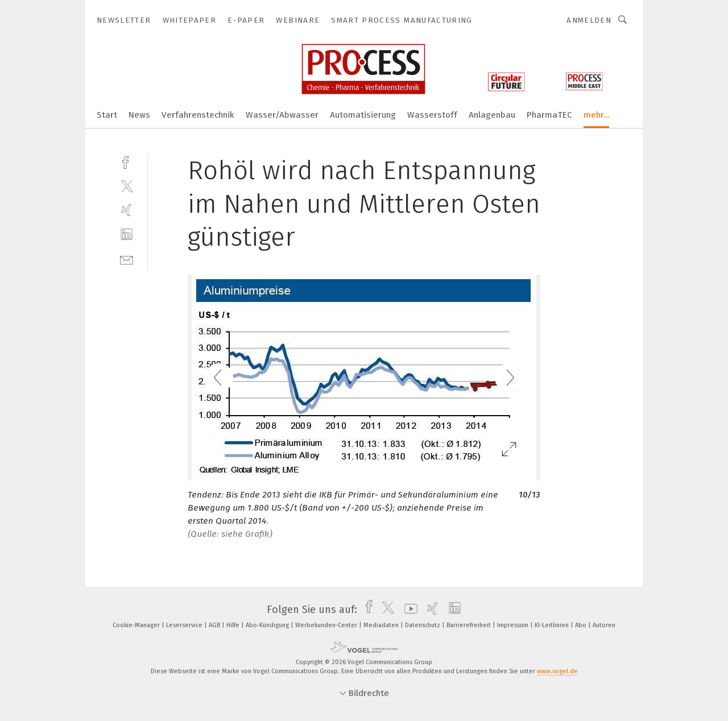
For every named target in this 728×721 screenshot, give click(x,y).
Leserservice (185, 625)
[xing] (127, 210)
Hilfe (234, 625)
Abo (582, 625)
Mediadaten (382, 625)
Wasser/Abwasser (282, 115)
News (139, 115)
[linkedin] (127, 235)
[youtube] (408, 610)
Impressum (514, 625)
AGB (215, 625)
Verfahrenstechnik (198, 115)
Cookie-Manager (137, 625)
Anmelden (589, 20)
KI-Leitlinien (553, 625)
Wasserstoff (432, 115)
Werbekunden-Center (327, 625)
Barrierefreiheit (470, 625)
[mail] (127, 259)
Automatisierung (363, 115)
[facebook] (127, 161)
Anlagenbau (492, 115)
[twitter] (127, 186)
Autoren (604, 625)
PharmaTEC (549, 115)
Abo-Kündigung (268, 625)
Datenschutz (423, 625)
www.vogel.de (557, 671)
